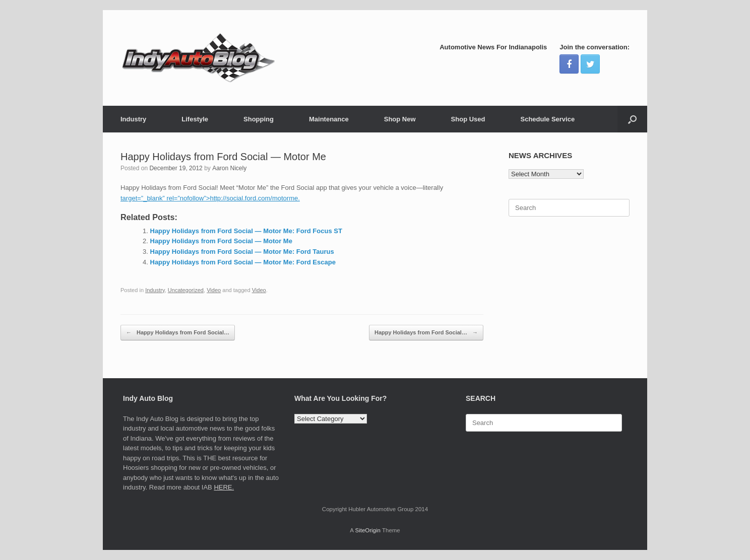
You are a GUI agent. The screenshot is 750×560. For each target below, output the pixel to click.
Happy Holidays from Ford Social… (178, 333)
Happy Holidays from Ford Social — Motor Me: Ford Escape (243, 262)
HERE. (224, 487)
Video (214, 290)
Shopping (259, 119)
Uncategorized (186, 290)
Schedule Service (547, 119)
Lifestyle (195, 119)
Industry (133, 119)
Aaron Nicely (229, 168)
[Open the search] (632, 119)
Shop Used (468, 119)
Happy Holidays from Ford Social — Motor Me (221, 241)
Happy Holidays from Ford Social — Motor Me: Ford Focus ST (246, 231)
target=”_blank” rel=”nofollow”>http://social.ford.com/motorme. (210, 198)
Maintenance (329, 119)
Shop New (400, 119)
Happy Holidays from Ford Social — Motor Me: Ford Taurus (242, 252)
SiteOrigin (368, 530)
